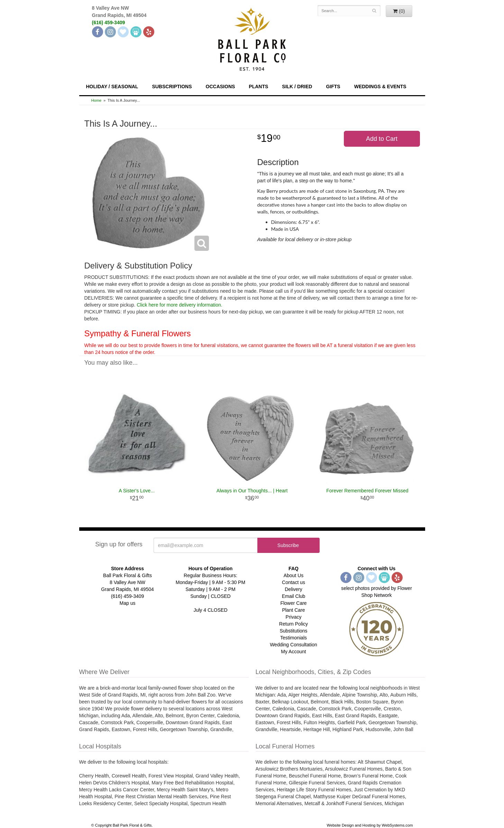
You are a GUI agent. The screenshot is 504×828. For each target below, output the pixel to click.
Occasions (221, 87)
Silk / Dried (297, 87)
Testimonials (294, 638)
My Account (293, 652)
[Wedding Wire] (136, 32)
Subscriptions (172, 87)
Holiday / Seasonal (112, 87)
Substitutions (293, 631)
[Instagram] (110, 32)
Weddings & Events (380, 87)
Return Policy (294, 624)
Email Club (294, 596)
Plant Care (293, 610)
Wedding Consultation (294, 645)
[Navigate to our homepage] (252, 38)
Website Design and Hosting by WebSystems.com (370, 825)
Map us (128, 603)
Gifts (333, 87)
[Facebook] (98, 32)
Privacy (294, 617)
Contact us (294, 582)
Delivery (294, 589)
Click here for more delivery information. (179, 305)
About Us (294, 575)
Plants (258, 87)
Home (97, 100)
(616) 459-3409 (109, 22)
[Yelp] (149, 32)
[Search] (374, 11)
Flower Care (293, 603)
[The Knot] (123, 32)
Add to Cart (382, 139)
